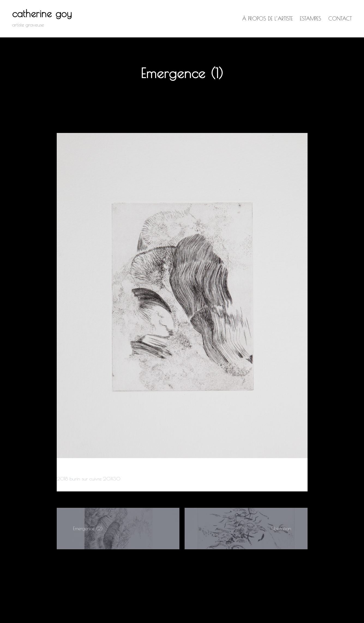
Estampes (311, 19)
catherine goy (42, 13)
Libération (281, 528)
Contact (340, 19)
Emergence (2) (88, 528)
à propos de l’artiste (267, 19)
